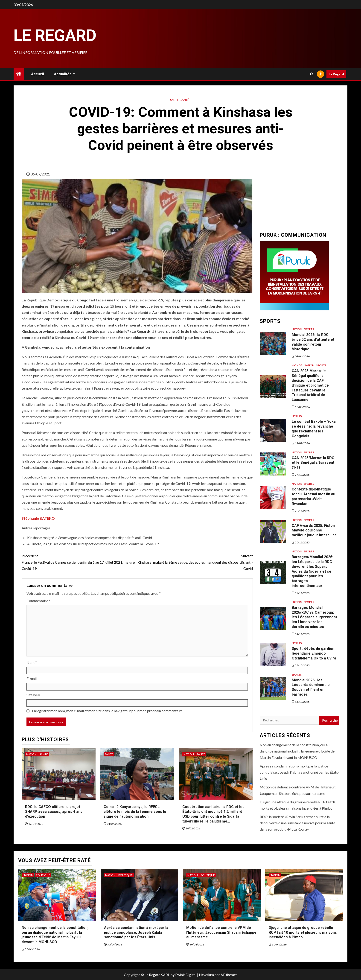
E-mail (33, 678)
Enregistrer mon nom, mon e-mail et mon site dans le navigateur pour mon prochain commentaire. (108, 711)
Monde (297, 365)
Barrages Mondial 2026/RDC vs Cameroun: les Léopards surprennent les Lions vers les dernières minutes (314, 617)
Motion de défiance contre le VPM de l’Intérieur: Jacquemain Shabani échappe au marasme (221, 932)
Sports (309, 329)
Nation (31, 754)
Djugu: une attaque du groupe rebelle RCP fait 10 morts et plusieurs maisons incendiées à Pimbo (303, 932)
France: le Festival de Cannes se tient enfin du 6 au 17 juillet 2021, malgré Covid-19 (79, 561)
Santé (174, 100)
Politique (43, 875)
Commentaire (38, 601)
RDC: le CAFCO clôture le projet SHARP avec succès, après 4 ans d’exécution (54, 812)
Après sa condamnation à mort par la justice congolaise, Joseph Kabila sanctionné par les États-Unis (300, 772)
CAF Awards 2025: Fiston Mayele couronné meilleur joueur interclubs (314, 530)
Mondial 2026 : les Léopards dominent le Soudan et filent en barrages (311, 687)
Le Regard (55, 35)
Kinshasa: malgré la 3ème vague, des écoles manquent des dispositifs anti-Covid (195, 561)
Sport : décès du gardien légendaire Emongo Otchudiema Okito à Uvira (314, 653)
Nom (32, 662)
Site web (33, 695)
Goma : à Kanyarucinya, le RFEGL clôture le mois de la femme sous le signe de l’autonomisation (135, 812)
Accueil (38, 74)
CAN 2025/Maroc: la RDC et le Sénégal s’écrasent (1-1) (313, 463)
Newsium (206, 975)
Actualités (63, 74)
